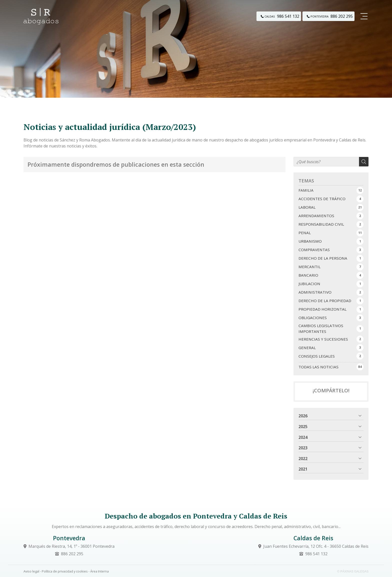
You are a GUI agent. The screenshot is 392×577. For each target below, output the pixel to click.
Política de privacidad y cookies (65, 571)
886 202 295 (72, 554)
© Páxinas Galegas (353, 572)
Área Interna (99, 571)
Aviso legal (31, 571)
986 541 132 (316, 554)
